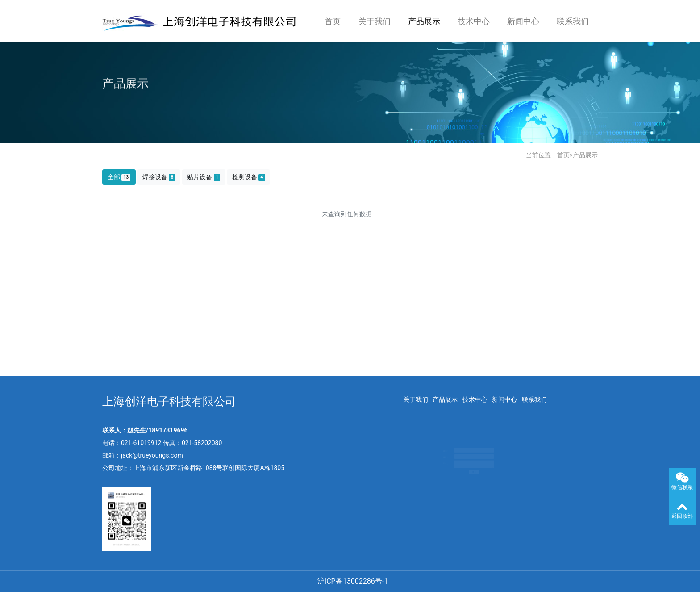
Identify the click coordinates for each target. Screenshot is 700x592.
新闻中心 (523, 21)
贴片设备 (204, 177)
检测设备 (249, 177)
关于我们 (375, 21)
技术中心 (474, 21)
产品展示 (424, 21)
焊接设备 (159, 177)
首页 (333, 21)
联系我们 (573, 21)
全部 (119, 177)
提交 (471, 481)
